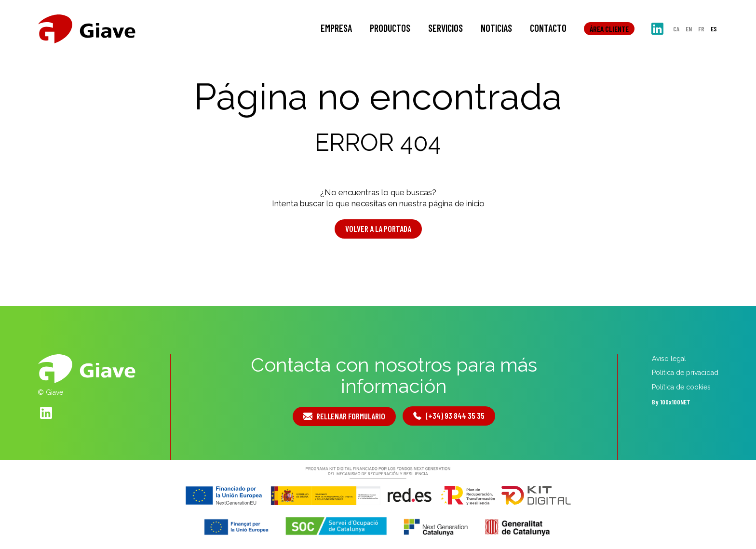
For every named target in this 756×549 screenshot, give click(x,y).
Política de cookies (681, 387)
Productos (390, 28)
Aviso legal (669, 359)
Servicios (445, 28)
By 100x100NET (671, 402)
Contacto (548, 28)
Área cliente (609, 29)
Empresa (336, 28)
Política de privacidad (685, 373)
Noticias (496, 28)
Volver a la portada (378, 228)
